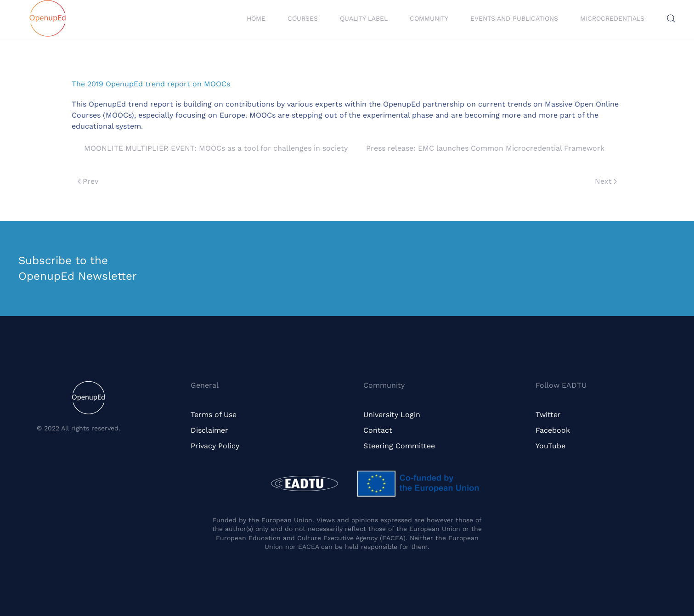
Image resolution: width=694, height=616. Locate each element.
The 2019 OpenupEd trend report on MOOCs (151, 84)
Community (429, 18)
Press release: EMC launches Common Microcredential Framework (485, 148)
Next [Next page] (606, 181)
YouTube (550, 446)
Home (256, 18)
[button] (671, 18)
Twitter (548, 415)
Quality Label (364, 18)
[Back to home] (48, 18)
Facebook (553, 430)
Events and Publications (514, 18)
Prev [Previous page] (88, 181)
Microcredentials (612, 18)
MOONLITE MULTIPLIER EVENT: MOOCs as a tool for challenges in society (216, 148)
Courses (303, 18)
